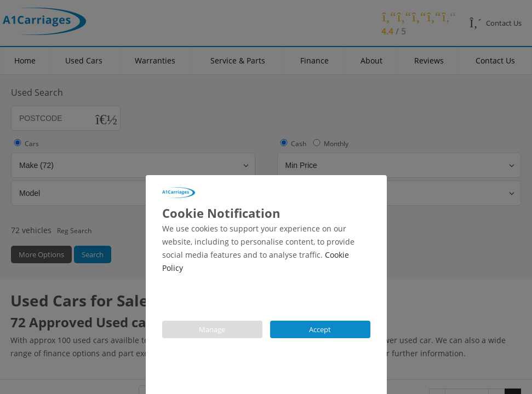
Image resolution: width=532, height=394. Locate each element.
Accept (320, 329)
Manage (212, 329)
